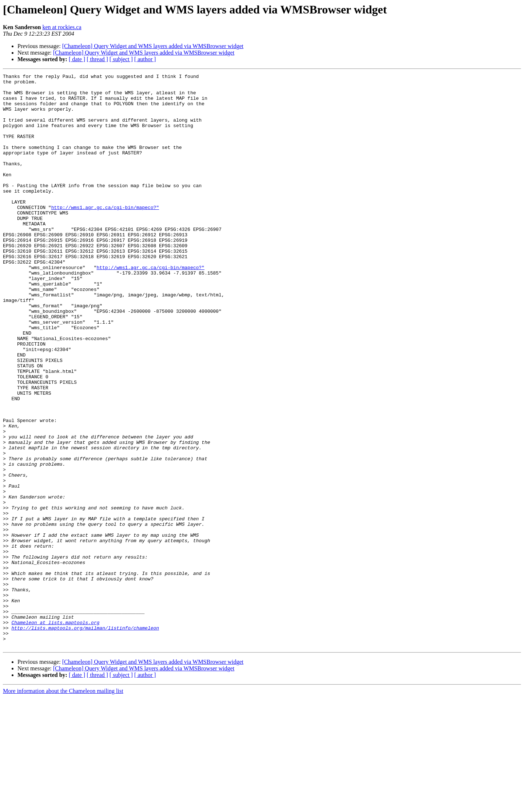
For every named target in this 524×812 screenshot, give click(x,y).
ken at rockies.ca (62, 27)
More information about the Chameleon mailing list (63, 806)
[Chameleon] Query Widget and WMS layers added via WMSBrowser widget (153, 46)
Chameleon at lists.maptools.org (55, 733)
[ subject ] (121, 59)
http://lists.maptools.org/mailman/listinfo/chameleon (85, 739)
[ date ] (77, 59)
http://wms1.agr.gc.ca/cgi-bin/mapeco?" (105, 234)
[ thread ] (97, 59)
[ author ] (145, 59)
